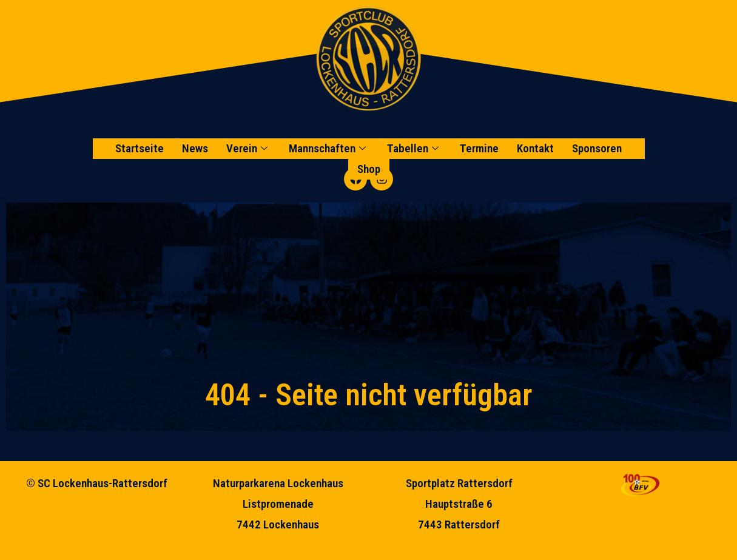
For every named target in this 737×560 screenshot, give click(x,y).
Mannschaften (329, 148)
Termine (479, 148)
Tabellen (414, 148)
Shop (369, 169)
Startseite (140, 148)
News (195, 148)
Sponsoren (597, 148)
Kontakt (535, 148)
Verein (248, 148)
